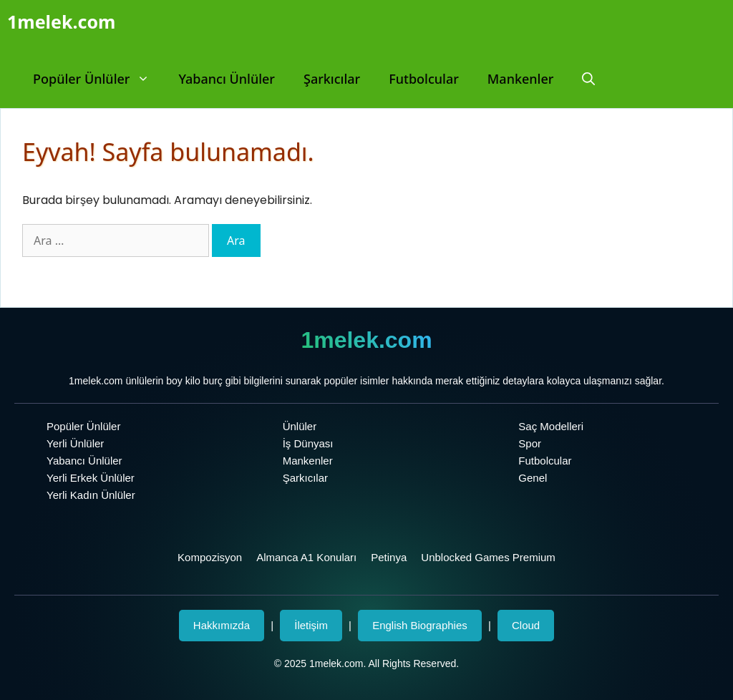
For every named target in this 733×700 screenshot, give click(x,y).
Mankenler (521, 79)
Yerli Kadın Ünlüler (91, 495)
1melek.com (61, 21)
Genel (533, 478)
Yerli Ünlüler (75, 443)
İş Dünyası (308, 443)
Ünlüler (300, 426)
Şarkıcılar (332, 79)
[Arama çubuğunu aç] (588, 79)
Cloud (526, 625)
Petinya (389, 557)
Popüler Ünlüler (98, 79)
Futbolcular (424, 79)
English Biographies (420, 625)
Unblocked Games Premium (488, 557)
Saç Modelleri (551, 426)
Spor (530, 443)
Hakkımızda (222, 625)
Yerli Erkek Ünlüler (91, 478)
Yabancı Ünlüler (227, 79)
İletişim (311, 625)
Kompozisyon (210, 557)
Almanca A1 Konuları (306, 557)
